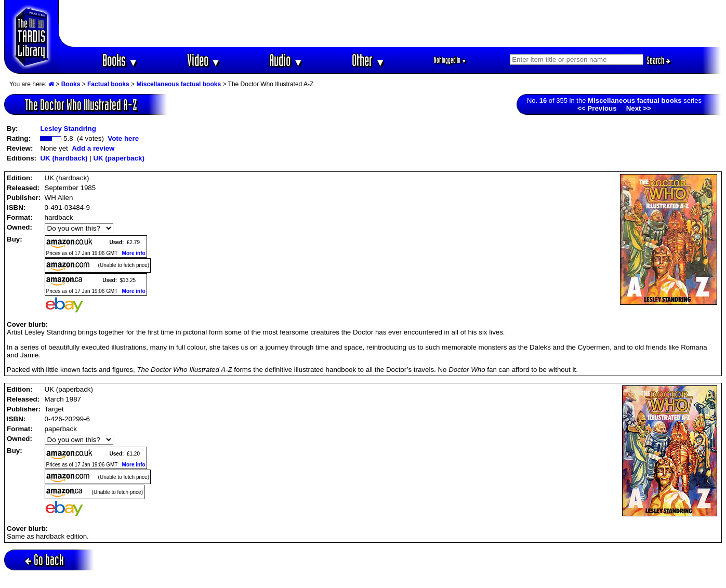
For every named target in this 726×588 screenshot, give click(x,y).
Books (120, 60)
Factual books (108, 84)
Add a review (93, 148)
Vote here (123, 138)
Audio (286, 60)
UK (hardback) (64, 158)
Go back (44, 560)
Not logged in (450, 60)
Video (204, 60)
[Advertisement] (390, 23)
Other (368, 60)
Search (658, 60)
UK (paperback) (119, 158)
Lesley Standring (68, 129)
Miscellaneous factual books (179, 84)
